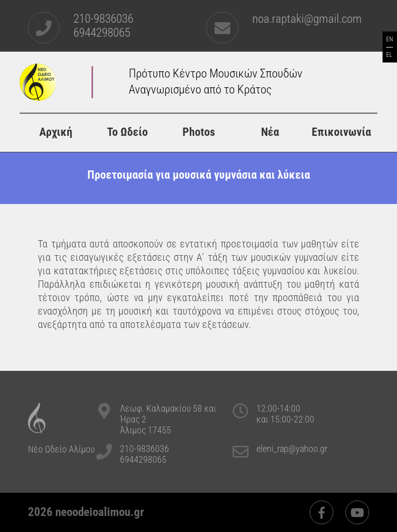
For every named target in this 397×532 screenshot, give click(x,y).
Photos (199, 132)
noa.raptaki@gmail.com (307, 19)
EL (389, 55)
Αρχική (56, 132)
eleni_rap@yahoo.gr (292, 449)
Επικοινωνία (341, 132)
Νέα (270, 132)
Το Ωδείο (127, 132)
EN (390, 39)
